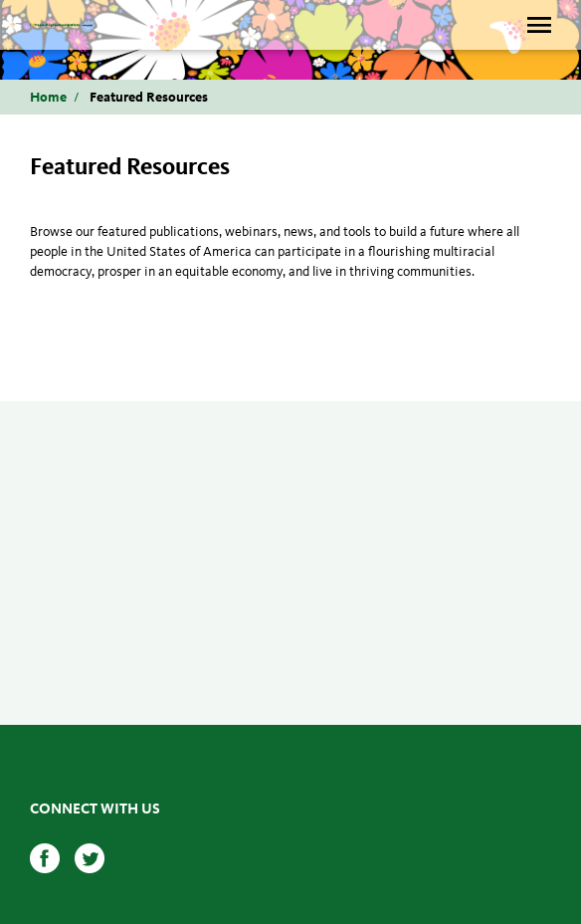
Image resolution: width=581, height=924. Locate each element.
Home (48, 98)
